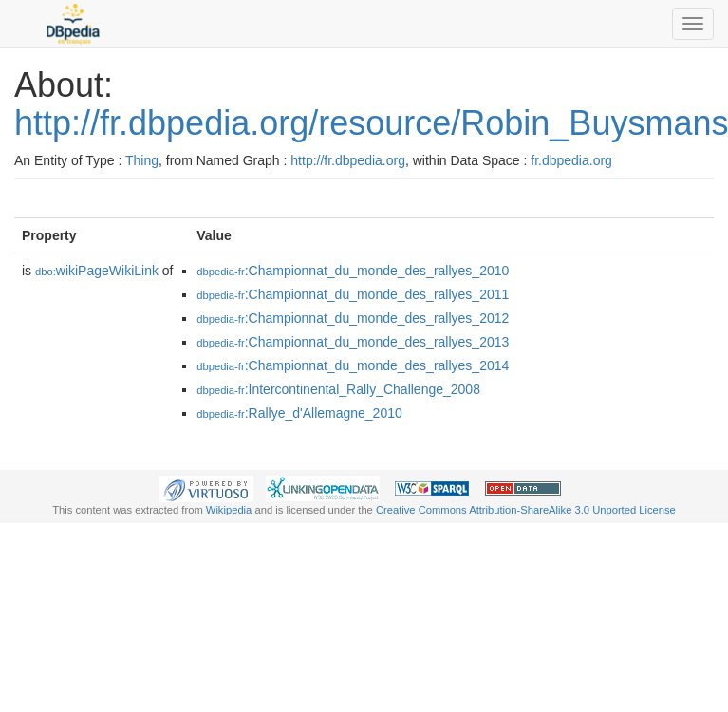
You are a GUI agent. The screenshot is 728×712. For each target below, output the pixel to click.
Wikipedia (229, 510)
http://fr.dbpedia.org (348, 160)
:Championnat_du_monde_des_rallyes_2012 (353, 318)
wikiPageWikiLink (97, 271)
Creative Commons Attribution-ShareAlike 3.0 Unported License (526, 510)
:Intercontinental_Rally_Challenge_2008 (338, 389)
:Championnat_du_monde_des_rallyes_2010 (353, 271)
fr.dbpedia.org (571, 160)
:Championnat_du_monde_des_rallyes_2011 (353, 294)
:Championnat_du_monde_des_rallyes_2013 (353, 342)
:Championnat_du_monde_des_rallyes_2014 (353, 365)
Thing (142, 160)
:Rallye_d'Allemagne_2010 (299, 413)
